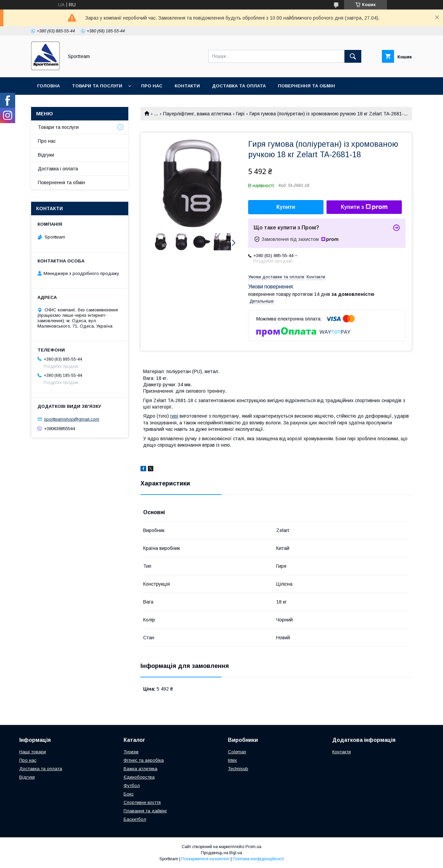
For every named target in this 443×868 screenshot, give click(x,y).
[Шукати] (353, 56)
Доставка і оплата (58, 169)
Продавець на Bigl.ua (221, 853)
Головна (48, 86)
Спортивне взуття (142, 802)
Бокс (129, 794)
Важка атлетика (140, 769)
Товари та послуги (97, 86)
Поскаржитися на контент (205, 859)
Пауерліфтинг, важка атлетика (197, 114)
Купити (286, 207)
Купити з (364, 207)
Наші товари (33, 752)
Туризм (131, 752)
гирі (174, 416)
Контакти (187, 86)
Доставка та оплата (239, 86)
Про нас (152, 86)
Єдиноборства (139, 777)
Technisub (238, 769)
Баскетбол (135, 819)
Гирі (240, 114)
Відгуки (46, 155)
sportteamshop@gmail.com (72, 419)
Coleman (237, 752)
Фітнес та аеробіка (144, 760)
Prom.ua (253, 847)
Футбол (132, 786)
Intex (232, 760)
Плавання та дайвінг (145, 811)
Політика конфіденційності (258, 859)
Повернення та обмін (306, 86)
